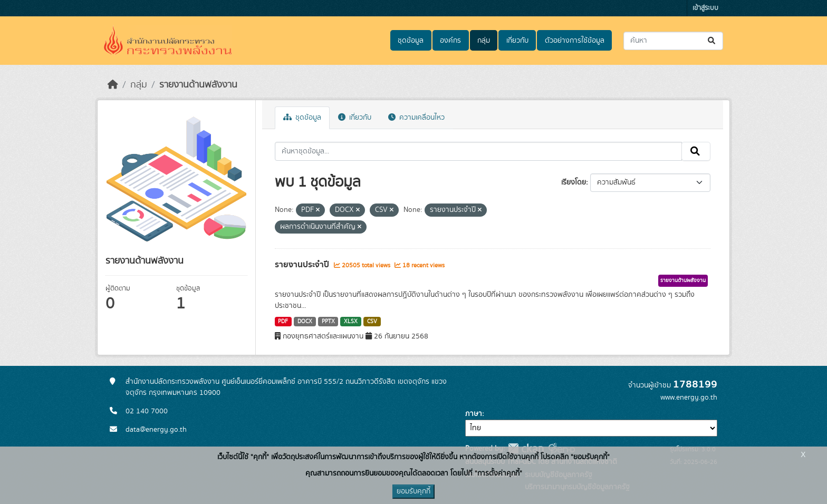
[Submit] (712, 41)
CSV (372, 322)
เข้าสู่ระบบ (705, 8)
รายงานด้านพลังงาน (198, 85)
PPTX (328, 322)
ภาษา (474, 414)
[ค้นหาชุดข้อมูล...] (673, 41)
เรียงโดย (574, 182)
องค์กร (450, 41)
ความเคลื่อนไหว (416, 118)
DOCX (305, 322)
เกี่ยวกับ (517, 41)
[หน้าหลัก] (113, 85)
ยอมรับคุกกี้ (413, 491)
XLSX (351, 322)
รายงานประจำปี (303, 265)
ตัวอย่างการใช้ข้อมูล (575, 41)
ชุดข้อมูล (411, 41)
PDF (283, 322)
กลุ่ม (484, 41)
